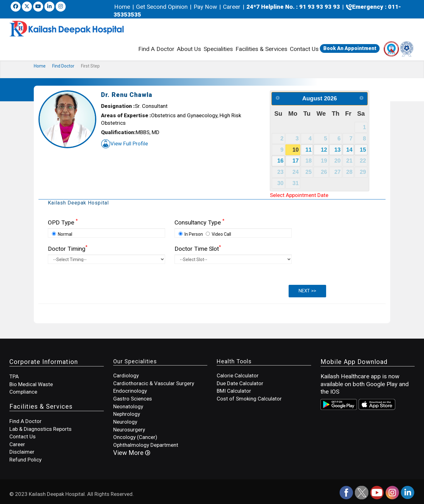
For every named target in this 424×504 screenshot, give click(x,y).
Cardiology (126, 375)
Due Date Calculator (240, 383)
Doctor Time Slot (198, 249)
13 (337, 150)
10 (295, 150)
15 (363, 150)
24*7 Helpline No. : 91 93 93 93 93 (293, 7)
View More (132, 453)
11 (309, 150)
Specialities (218, 49)
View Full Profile (124, 144)
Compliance (23, 392)
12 (324, 150)
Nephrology (127, 414)
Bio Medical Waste (31, 384)
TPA (14, 376)
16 (280, 161)
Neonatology (128, 406)
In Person (191, 234)
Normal (62, 234)
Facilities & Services (261, 50)
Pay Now (205, 7)
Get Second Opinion (162, 7)
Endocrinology (130, 391)
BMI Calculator (234, 391)
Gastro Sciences (133, 399)
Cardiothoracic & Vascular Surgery (154, 383)
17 (295, 161)
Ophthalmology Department (146, 445)
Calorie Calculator (238, 375)
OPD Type (63, 222)
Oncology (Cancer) (135, 437)
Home (123, 7)
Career (232, 7)
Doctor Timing (68, 249)
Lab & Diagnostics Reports (40, 429)
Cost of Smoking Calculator (249, 399)
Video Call (218, 234)
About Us (189, 49)
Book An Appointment (350, 48)
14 (349, 150)
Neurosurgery (129, 430)
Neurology (125, 422)
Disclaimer (22, 452)
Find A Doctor (156, 49)
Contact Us (304, 49)
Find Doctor (63, 66)
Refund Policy (25, 460)
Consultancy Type (199, 222)
